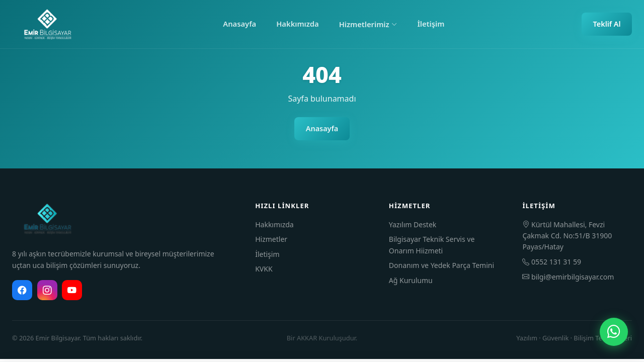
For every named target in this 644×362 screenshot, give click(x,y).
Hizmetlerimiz (368, 24)
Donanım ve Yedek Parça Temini (441, 265)
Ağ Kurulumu (411, 280)
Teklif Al (607, 24)
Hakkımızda (297, 24)
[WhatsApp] (614, 332)
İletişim (431, 24)
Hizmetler (271, 239)
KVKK (264, 269)
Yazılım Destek (413, 224)
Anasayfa (239, 24)
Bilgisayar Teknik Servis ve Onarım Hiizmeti (432, 245)
